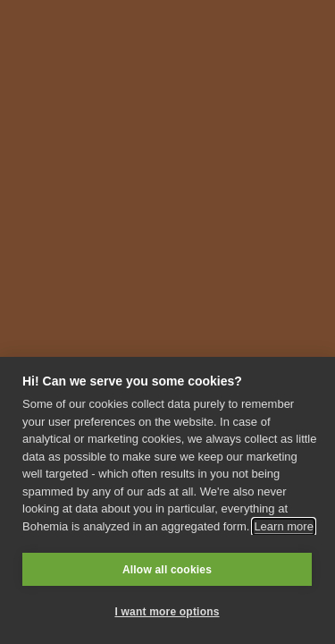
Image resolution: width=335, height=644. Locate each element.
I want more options (167, 612)
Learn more (283, 526)
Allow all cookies (167, 570)
